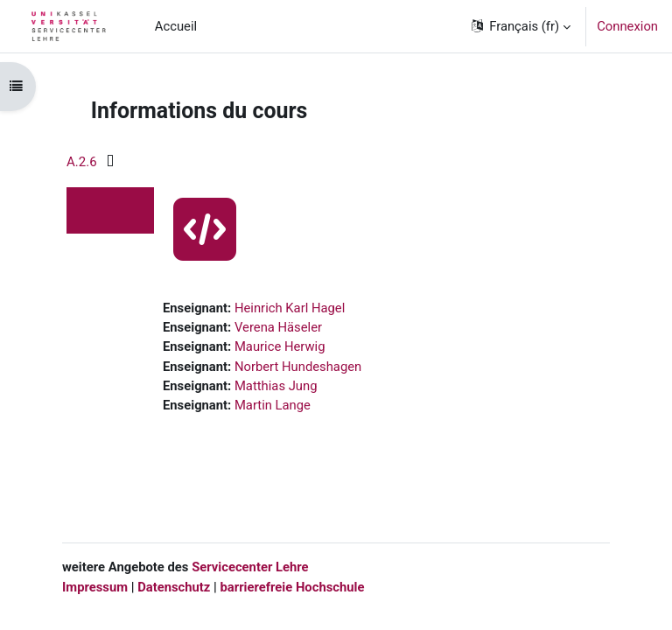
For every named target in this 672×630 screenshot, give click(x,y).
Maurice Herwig (280, 346)
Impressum (95, 587)
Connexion (627, 26)
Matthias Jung (276, 386)
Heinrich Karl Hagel (290, 308)
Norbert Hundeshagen (298, 367)
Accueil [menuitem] (176, 26)
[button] (520, 26)
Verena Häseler (278, 327)
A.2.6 (82, 162)
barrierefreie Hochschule (292, 587)
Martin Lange (273, 405)
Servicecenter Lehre (248, 567)
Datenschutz (174, 587)
